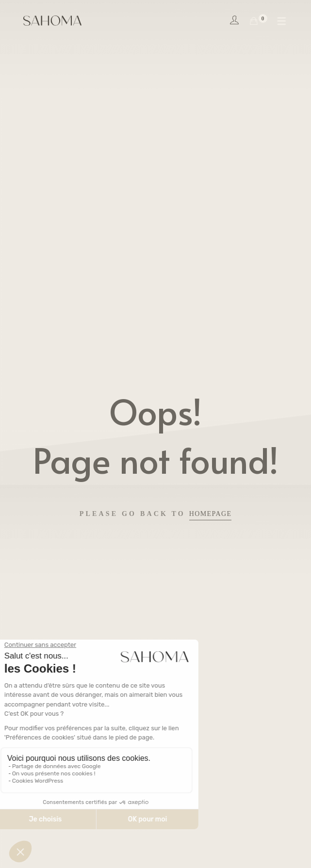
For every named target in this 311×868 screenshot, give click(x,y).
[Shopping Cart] (254, 21)
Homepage (211, 514)
